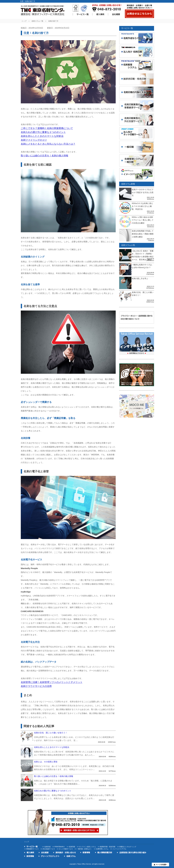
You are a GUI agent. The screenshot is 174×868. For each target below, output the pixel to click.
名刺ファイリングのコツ (34, 140)
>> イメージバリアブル (118, 849)
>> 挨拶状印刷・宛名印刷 (107, 847)
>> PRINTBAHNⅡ (59, 847)
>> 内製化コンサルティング (127, 847)
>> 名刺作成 (46, 847)
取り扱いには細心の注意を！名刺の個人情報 (45, 156)
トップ (24, 21)
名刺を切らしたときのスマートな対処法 (42, 136)
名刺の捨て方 (53, 21)
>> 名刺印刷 (71, 847)
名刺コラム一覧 (37, 21)
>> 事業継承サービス (32, 849)
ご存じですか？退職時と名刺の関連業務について (47, 128)
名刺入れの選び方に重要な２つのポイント (43, 132)
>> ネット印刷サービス (65, 849)
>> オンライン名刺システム (86, 847)
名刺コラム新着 (128, 184)
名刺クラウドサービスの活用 (36, 686)
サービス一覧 (127, 28)
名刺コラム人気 (128, 245)
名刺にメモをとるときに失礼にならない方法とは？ (48, 144)
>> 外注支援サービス (48, 849)
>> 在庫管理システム (101, 849)
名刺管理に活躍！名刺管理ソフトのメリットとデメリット (52, 682)
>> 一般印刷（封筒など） (83, 849)
